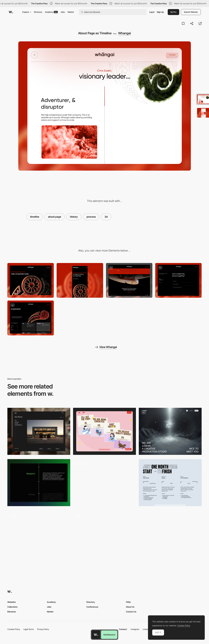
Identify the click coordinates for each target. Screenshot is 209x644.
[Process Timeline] (39, 483)
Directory (38, 12)
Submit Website (191, 12)
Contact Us (131, 612)
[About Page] (170, 431)
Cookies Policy (14, 629)
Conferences (92, 607)
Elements (12, 612)
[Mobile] (80, 280)
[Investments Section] (31, 318)
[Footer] (129, 280)
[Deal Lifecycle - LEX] (104, 483)
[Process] (170, 483)
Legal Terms (29, 629)
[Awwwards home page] (96, 635)
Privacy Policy (43, 629)
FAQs (128, 602)
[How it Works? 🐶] (104, 431)
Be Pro (173, 12)
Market (71, 12)
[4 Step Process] (104, 534)
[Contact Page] (178, 280)
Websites (12, 602)
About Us (130, 607)
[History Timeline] (39, 431)
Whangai (125, 33)
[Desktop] (31, 280)
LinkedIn (146, 629)
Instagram (135, 629)
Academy (51, 12)
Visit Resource (109, 635)
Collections (12, 607)
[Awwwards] (11, 12)
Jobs (63, 12)
